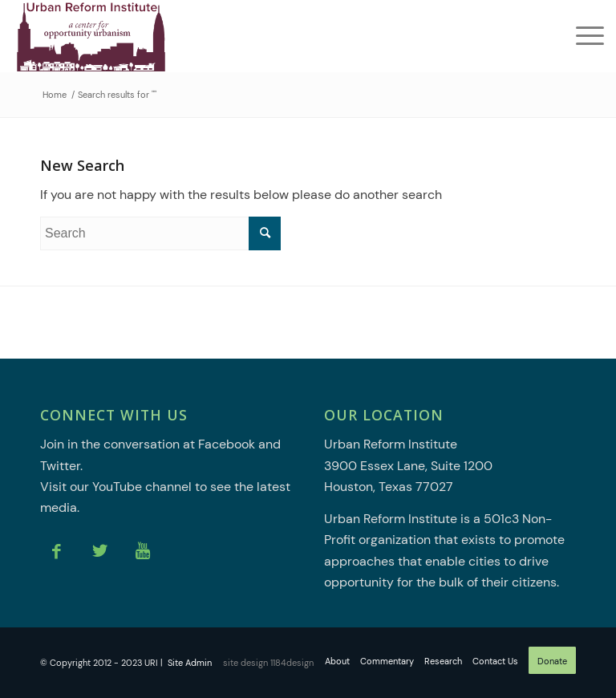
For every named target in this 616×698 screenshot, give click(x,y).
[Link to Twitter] (99, 551)
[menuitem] (582, 36)
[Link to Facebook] (56, 551)
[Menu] (582, 36)
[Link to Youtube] (143, 551)
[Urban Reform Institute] (91, 36)
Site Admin (190, 663)
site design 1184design (268, 663)
